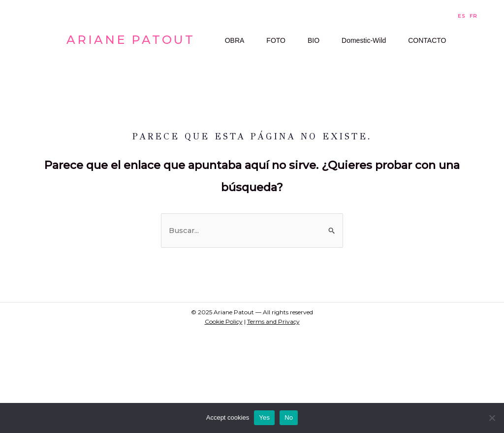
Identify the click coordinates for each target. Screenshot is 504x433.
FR (473, 16)
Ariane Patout (131, 91)
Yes (264, 417)
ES (461, 16)
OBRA (229, 52)
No (289, 417)
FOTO (278, 52)
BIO (323, 52)
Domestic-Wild (380, 52)
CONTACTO (238, 133)
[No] (492, 418)
